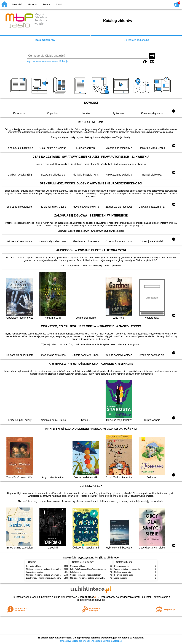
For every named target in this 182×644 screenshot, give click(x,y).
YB (135, 4)
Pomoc (46, 4)
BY (142, 4)
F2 (165, 4)
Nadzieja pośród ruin (122, 572)
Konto (60, 4)
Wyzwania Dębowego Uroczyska (127, 569)
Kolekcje (64, 61)
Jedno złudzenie (121, 578)
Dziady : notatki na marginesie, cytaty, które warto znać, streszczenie (53, 578)
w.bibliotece (88, 597)
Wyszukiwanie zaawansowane (42, 61)
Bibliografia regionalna (136, 40)
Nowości (17, 4)
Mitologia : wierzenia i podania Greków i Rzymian (46, 569)
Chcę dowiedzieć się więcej (75, 641)
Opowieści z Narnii (34, 566)
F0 (150, 4)
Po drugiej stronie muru (124, 575)
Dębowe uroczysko (122, 566)
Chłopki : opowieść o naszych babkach (86, 575)
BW (128, 4)
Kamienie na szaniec (34, 572)
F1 (156, 4)
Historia (32, 4)
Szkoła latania (76, 572)
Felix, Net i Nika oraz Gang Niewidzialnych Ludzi (89, 569)
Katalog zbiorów (45, 40)
